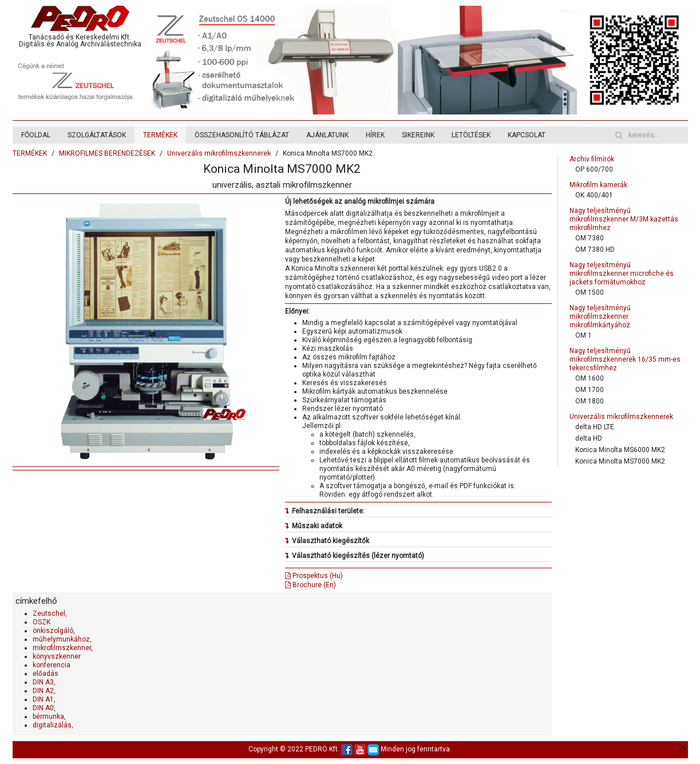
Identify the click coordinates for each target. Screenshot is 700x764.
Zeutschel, (50, 613)
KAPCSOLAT (527, 135)
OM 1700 (590, 390)
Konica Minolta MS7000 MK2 (620, 461)
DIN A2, (44, 691)
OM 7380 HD (595, 250)
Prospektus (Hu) (314, 576)
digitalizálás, (53, 725)
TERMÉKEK (160, 135)
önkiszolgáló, (54, 631)
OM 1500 (590, 292)
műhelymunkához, (62, 639)
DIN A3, (44, 682)
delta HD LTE (595, 427)
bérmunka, (49, 717)
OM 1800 (590, 401)
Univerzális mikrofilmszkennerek (219, 153)
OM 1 (584, 335)
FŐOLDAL (36, 135)
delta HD (589, 438)
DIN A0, (44, 708)
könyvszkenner (57, 656)
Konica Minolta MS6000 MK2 (620, 450)
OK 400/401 (594, 195)
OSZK (41, 622)
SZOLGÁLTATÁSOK (97, 135)
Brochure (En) (311, 585)
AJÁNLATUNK (327, 135)
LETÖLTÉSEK (471, 135)
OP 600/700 (594, 169)
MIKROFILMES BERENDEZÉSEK (107, 153)
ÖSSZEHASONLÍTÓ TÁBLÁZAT (242, 135)
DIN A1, (44, 699)
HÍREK (375, 135)
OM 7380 (590, 238)
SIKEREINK (418, 135)
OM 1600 (590, 378)
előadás (46, 674)
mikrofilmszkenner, (63, 648)
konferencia (52, 665)
